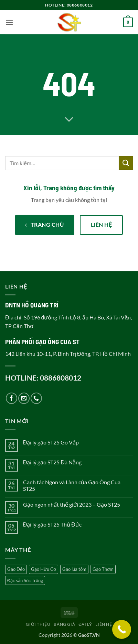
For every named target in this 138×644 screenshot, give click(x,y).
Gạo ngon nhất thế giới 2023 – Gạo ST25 (72, 504)
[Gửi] (126, 163)
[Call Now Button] (122, 629)
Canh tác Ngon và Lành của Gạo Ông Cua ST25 (72, 485)
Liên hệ (104, 624)
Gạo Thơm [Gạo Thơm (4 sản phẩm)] (103, 569)
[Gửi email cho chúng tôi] (24, 398)
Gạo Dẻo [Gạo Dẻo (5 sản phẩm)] (16, 569)
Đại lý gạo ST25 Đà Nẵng (52, 462)
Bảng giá (64, 624)
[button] (9, 22)
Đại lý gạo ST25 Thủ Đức (52, 524)
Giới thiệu (38, 624)
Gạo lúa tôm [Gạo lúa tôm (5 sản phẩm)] (74, 569)
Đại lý (85, 624)
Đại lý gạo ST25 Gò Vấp (51, 442)
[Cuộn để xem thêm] (69, 120)
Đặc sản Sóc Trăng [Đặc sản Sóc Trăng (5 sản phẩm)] (25, 580)
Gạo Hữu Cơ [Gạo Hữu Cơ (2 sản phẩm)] (44, 569)
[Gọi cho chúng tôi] (36, 398)
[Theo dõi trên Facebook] (12, 398)
